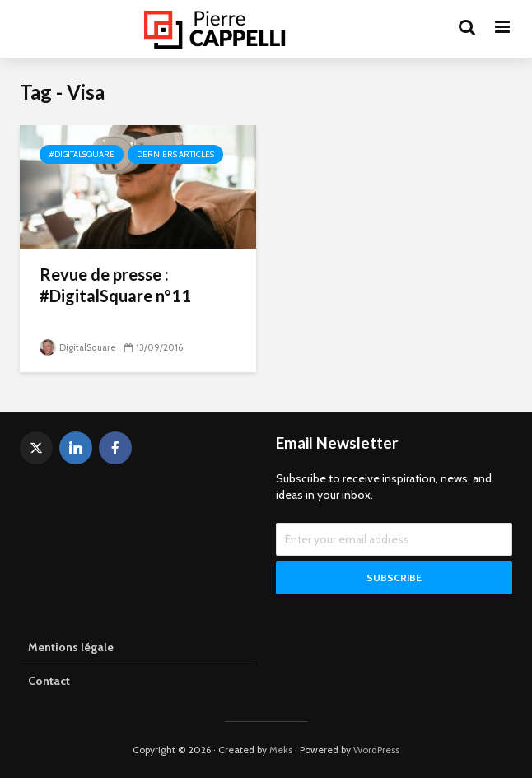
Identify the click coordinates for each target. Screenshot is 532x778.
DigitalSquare (78, 347)
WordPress (376, 750)
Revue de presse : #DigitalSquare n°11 (115, 285)
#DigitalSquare (82, 154)
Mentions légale (71, 647)
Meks (281, 750)
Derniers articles (175, 154)
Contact (49, 681)
